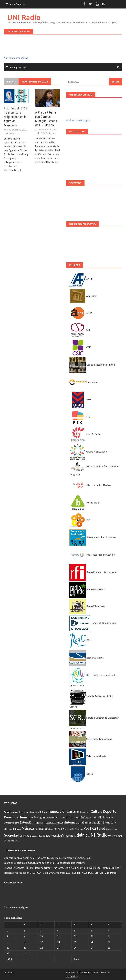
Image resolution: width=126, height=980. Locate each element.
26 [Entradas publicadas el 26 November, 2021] (75, 948)
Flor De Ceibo (85, 434)
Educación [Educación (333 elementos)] (62, 817)
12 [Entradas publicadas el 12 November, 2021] (75, 936)
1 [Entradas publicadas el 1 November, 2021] (7, 931)
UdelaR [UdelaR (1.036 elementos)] (80, 835)
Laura (7, 863)
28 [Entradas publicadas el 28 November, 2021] (109, 948)
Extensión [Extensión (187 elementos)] (27, 822)
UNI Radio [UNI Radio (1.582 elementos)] (97, 835)
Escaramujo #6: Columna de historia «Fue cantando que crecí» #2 (49, 863)
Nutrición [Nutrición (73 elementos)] (59, 829)
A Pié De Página (48, 133)
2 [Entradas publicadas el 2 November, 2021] (24, 931)
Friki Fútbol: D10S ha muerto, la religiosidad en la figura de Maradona (16, 117)
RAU (80, 640)
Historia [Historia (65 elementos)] (61, 823)
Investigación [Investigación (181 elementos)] (93, 822)
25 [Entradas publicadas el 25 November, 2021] (58, 948)
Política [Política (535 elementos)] (90, 828)
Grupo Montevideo (88, 452)
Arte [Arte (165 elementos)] (7, 812)
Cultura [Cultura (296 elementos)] (97, 811)
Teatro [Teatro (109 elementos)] (46, 836)
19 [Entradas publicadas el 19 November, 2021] (75, 942)
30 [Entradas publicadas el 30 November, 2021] (25, 953)
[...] (19, 170)
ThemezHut (72, 976)
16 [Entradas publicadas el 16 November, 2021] (25, 942)
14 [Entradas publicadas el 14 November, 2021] (109, 936)
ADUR (81, 279)
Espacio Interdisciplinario (92, 365)
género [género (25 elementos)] (54, 823)
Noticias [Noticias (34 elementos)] (50, 829)
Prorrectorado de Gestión (92, 555)
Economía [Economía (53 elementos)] (49, 818)
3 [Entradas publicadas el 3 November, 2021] (41, 931)
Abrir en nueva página (16, 58)
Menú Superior (18, 4)
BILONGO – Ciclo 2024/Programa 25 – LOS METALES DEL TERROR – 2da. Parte (73, 873)
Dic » (77, 959)
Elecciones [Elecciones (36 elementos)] (76, 818)
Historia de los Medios (90, 485)
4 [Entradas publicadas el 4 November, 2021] (58, 931)
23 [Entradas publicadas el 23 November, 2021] (25, 948)
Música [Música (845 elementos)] (28, 828)
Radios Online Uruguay (93, 623)
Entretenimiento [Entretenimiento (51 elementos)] (12, 823)
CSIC (80, 347)
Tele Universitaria (88, 756)
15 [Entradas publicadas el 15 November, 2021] (8, 942)
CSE (80, 330)
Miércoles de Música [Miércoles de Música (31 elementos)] (13, 829)
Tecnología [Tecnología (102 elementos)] (57, 836)
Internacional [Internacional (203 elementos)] (74, 822)
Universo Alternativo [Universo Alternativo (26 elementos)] (12, 841)
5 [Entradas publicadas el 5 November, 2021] (75, 931)
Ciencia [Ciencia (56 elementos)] (34, 812)
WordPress (85, 972)
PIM (80, 520)
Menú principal (18, 67)
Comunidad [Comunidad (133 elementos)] (74, 812)
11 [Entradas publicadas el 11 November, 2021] (58, 936)
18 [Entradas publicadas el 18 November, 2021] (58, 942)
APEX (81, 313)
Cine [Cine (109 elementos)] (40, 812)
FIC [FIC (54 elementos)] (35, 823)
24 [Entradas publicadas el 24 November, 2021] (42, 948)
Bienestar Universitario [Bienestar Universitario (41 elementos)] (20, 812)
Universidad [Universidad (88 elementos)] (115, 836)
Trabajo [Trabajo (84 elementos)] (69, 836)
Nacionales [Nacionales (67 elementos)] (40, 829)
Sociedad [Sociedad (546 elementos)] (12, 835)
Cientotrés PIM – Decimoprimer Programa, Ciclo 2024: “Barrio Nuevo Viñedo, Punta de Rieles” (68, 868)
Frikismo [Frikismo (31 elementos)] (41, 823)
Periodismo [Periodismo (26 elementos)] (79, 829)
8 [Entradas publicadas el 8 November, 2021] (7, 936)
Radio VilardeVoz (87, 606)
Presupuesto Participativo (93, 537)
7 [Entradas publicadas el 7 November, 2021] (108, 931)
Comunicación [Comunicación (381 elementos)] (55, 811)
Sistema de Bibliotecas (91, 739)
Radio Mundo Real (88, 589)
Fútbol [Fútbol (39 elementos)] (48, 823)
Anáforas (83, 296)
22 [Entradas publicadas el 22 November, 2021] (8, 948)
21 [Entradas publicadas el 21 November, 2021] (109, 942)
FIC (80, 417)
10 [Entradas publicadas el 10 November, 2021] (42, 936)
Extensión (84, 382)
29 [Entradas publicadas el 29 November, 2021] (8, 953)
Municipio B (84, 502)
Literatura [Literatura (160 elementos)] (109, 822)
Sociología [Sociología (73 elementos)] (26, 836)
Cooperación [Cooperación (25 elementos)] (86, 812)
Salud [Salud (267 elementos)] (101, 828)
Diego (12, 133)
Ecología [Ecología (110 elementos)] (39, 817)
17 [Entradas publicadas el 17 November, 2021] (42, 942)
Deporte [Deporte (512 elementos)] (110, 811)
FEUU (81, 399)
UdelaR (82, 774)
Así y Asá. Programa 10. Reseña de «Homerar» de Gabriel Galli (58, 858)
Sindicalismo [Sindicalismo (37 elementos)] (111, 829)
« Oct (9, 959)
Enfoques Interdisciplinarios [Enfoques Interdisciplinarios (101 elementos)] (97, 817)
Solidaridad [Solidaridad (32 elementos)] (37, 836)
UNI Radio (24, 17)
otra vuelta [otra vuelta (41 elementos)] (69, 829)
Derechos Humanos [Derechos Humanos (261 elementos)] (19, 817)
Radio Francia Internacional (93, 572)
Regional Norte (87, 658)
